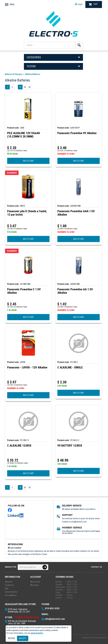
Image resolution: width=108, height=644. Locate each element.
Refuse (11, 638)
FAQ (7, 588)
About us (9, 582)
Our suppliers (11, 595)
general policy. (37, 633)
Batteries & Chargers (14, 74)
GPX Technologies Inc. (99, 638)
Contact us (96, 567)
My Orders (35, 585)
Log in (79, 4)
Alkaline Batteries (33, 74)
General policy (11, 592)
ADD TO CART (28, 161)
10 (20, 87)
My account (35, 582)
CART (93, 4)
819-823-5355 (52, 608)
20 (25, 87)
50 (30, 87)
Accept (23, 638)
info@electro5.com (79, 522)
